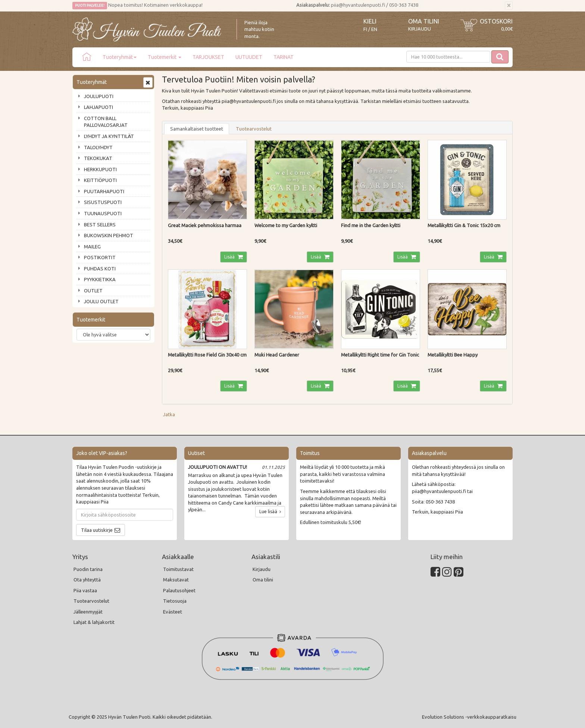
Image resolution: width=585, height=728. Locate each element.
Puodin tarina (88, 569)
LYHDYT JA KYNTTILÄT (109, 136)
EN (374, 29)
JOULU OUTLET (101, 301)
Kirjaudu (420, 29)
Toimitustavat (178, 569)
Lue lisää (270, 512)
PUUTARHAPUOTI (104, 191)
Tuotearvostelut (254, 129)
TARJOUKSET (208, 57)
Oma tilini (424, 21)
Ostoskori (496, 21)
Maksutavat (176, 580)
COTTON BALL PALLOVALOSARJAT (106, 122)
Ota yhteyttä (87, 580)
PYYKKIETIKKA (100, 279)
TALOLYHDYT (98, 147)
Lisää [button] (230, 257)
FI (365, 29)
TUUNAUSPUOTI (103, 213)
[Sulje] (509, 6)
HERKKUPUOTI (100, 169)
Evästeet (173, 612)
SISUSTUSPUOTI (103, 202)
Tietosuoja (175, 601)
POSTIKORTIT (100, 257)
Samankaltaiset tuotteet (197, 129)
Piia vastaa (85, 590)
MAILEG (92, 247)
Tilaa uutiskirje (97, 530)
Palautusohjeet (179, 590)
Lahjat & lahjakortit (94, 622)
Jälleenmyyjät (88, 612)
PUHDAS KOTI (100, 269)
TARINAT (284, 57)
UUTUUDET (249, 57)
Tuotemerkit (165, 57)
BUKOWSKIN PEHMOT (109, 235)
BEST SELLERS (100, 225)
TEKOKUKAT (98, 158)
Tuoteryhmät (120, 57)
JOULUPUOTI (99, 96)
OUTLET (93, 291)
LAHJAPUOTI (98, 107)
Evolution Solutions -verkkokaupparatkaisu (469, 717)
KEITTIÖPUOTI (100, 180)
